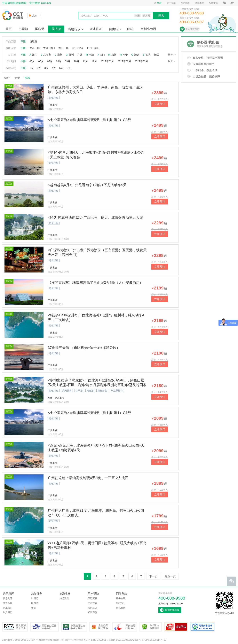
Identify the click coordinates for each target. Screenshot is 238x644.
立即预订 (160, 104)
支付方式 (92, 603)
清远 (137, 55)
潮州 (60, 55)
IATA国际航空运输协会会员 (44, 627)
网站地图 (185, 3)
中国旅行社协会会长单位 (74, 627)
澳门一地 (63, 48)
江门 (102, 55)
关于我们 (171, 3)
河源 (91, 55)
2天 (39, 68)
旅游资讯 (64, 598)
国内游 (40, 29)
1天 (31, 68)
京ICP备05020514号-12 (154, 640)
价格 (29, 78)
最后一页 (170, 576)
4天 (54, 68)
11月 (85, 61)
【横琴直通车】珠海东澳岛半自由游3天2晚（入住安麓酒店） (95, 283)
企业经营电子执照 (100, 627)
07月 (50, 61)
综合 (7, 78)
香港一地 (35, 48)
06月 (41, 61)
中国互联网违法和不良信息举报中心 (125, 627)
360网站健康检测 (151, 627)
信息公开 (8, 598)
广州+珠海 (93, 48)
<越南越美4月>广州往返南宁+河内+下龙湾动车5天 (87, 185)
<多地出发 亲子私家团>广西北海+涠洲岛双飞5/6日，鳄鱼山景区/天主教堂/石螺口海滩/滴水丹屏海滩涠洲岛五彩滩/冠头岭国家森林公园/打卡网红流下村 (97, 385)
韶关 (157, 55)
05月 (32, 61)
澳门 (35, 55)
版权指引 (121, 603)
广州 (80, 55)
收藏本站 (199, 3)
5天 (61, 68)
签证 (34, 608)
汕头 (148, 55)
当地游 (33, 41)
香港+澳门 (49, 48)
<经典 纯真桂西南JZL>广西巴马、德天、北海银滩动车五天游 (95, 218)
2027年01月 (107, 61)
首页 (9, 29)
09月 (68, 61)
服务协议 (121, 598)
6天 (69, 68)
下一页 (153, 576)
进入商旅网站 (192, 29)
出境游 (23, 29)
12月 (94, 61)
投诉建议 (92, 608)
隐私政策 (121, 608)
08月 (59, 61)
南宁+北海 (78, 48)
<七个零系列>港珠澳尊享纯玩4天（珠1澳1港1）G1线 (89, 413)
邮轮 (130, 29)
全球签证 (96, 29)
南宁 (125, 55)
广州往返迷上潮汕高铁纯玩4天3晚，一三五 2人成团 (88, 478)
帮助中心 (213, 3)
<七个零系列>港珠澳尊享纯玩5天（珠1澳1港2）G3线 (89, 120)
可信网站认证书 (176, 627)
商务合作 (8, 603)
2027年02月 (124, 61)
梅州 (114, 55)
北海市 (47, 55)
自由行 (114, 29)
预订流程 (92, 598)
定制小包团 (148, 29)
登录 (159, 3)
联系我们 (8, 608)
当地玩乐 (74, 29)
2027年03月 (141, 61)
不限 (23, 41)
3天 (46, 68)
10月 (76, 61)
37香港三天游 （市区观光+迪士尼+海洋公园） (84, 348)
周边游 (56, 29)
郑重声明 (92, 612)
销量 (17, 78)
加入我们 (8, 612)
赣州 (71, 55)
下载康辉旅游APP (225, 603)
